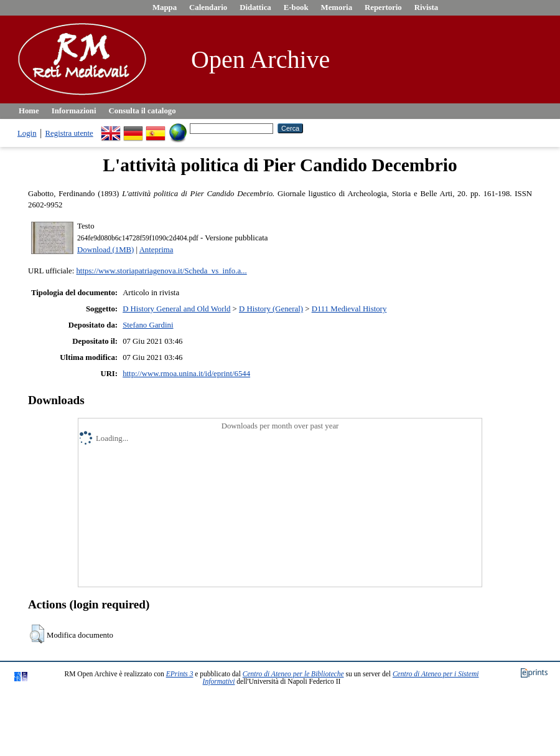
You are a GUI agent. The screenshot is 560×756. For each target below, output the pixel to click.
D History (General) (271, 309)
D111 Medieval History (349, 309)
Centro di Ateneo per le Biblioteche (293, 674)
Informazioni (74, 111)
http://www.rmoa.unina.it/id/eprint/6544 (186, 374)
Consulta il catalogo (142, 111)
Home (29, 111)
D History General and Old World (176, 309)
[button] (37, 634)
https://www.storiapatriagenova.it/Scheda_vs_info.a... (161, 271)
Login (27, 133)
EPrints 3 (180, 674)
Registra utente (69, 133)
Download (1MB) (105, 250)
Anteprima (156, 250)
